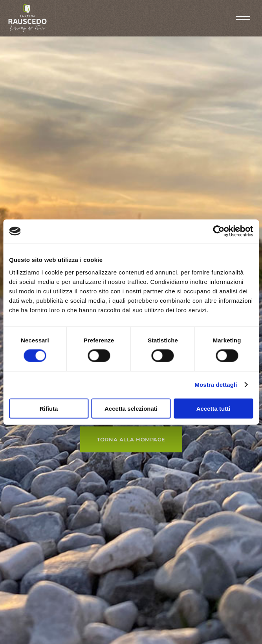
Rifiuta (49, 408)
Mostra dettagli (216, 385)
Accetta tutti (213, 408)
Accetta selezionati (131, 408)
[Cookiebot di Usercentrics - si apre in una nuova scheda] (219, 231)
